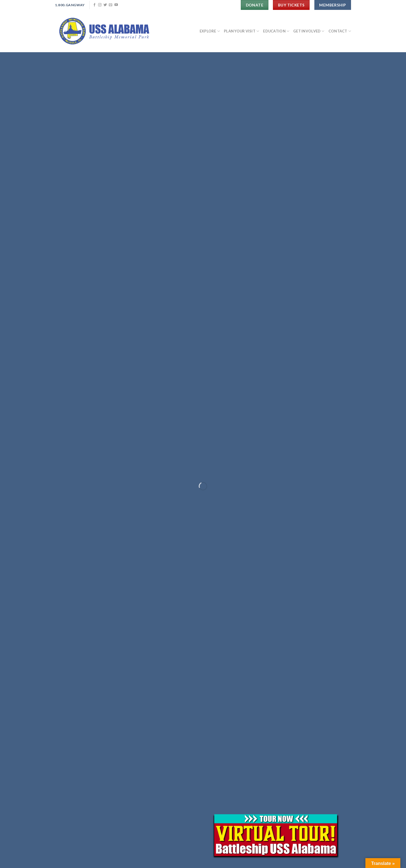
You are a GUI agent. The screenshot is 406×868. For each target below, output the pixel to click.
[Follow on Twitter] (105, 5)
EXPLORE (210, 31)
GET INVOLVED (309, 31)
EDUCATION (276, 31)
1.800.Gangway (70, 5)
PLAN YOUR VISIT (241, 31)
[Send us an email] (111, 5)
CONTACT (340, 31)
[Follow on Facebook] (94, 5)
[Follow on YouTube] (116, 5)
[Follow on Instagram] (100, 5)
